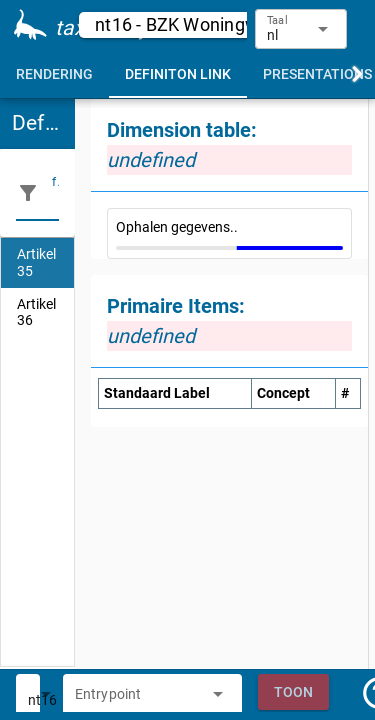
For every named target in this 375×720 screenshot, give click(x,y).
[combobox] (137, 700)
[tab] (54, 74)
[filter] (55, 193)
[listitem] (37, 263)
